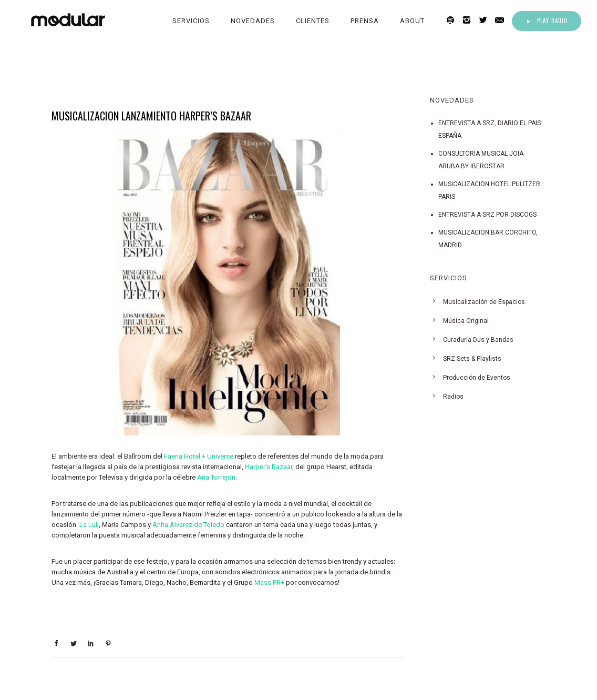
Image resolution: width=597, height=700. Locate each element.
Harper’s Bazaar (269, 467)
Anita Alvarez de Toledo (188, 525)
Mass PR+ (269, 582)
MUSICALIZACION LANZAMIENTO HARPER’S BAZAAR (151, 116)
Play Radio (547, 21)
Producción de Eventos (477, 378)
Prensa (365, 21)
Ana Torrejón (216, 477)
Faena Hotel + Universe (199, 456)
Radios (453, 397)
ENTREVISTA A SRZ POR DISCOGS (487, 215)
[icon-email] (502, 20)
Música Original (466, 321)
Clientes (313, 21)
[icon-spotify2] (453, 20)
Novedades (253, 21)
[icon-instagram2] (470, 20)
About (412, 21)
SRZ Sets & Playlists (472, 359)
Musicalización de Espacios (484, 302)
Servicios (191, 21)
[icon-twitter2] (486, 20)
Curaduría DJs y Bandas (478, 340)
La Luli (89, 525)
